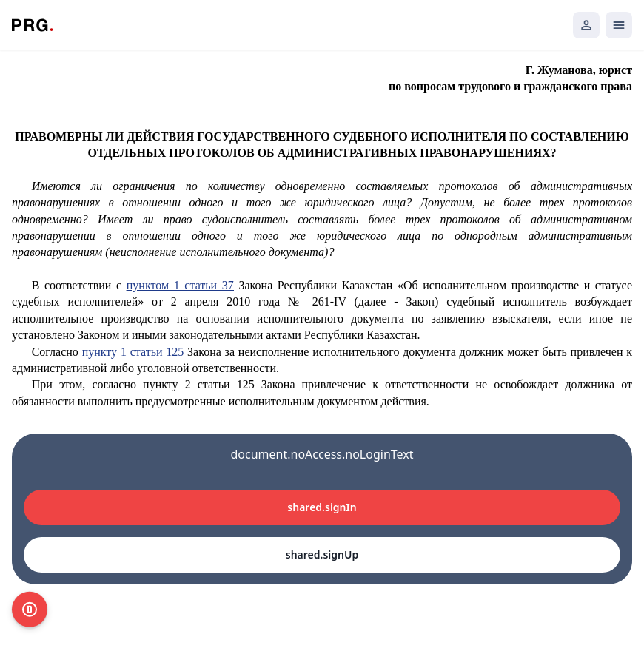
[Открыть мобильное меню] (619, 25)
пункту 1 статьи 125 (133, 352)
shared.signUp (322, 554)
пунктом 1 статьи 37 (180, 285)
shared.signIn (322, 507)
